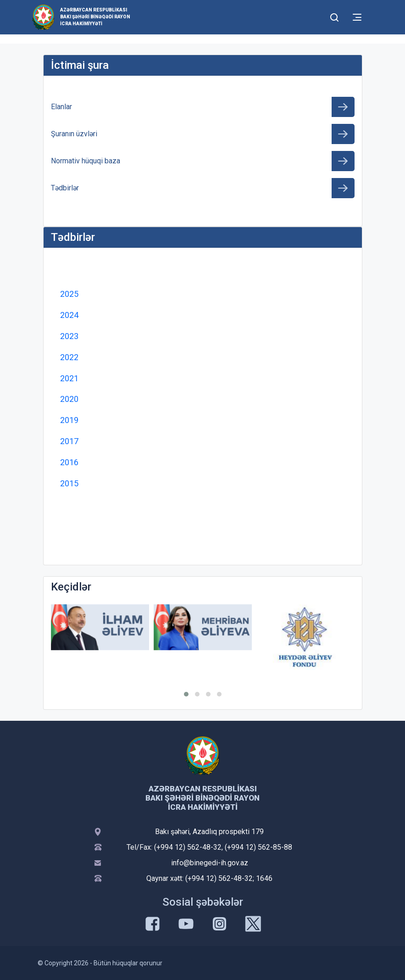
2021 (69, 378)
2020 (69, 399)
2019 (69, 420)
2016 (69, 462)
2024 (69, 315)
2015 (69, 483)
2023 (69, 336)
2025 (69, 294)
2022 (69, 357)
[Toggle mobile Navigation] (357, 17)
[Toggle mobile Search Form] (335, 16)
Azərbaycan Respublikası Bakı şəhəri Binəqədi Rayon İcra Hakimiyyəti (95, 17)
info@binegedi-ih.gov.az (210, 863)
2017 (69, 441)
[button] (186, 694)
